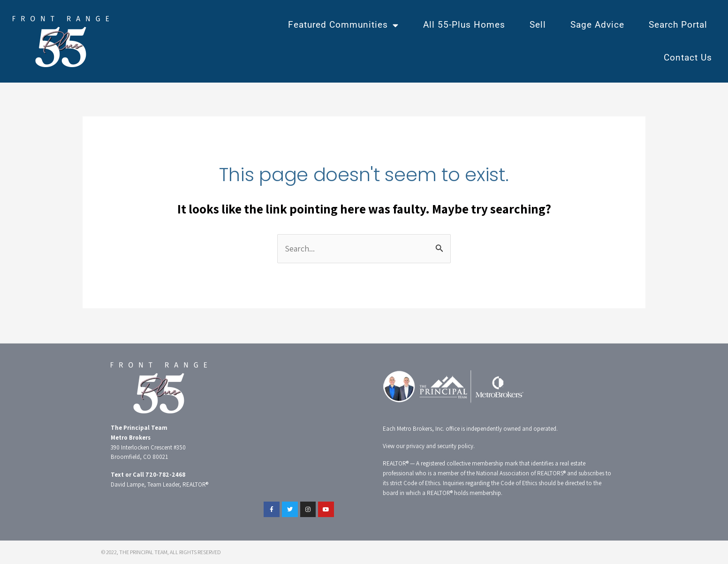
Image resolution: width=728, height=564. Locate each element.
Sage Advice (597, 25)
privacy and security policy (440, 446)
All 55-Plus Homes (464, 25)
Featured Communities (343, 25)
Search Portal (678, 25)
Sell (538, 25)
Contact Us (688, 57)
